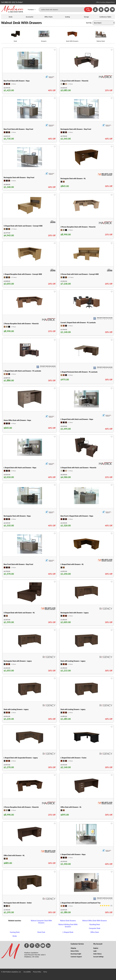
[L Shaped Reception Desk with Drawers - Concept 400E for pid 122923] (30, 261)
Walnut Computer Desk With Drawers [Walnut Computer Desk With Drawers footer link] (41, 922)
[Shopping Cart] (112, 10)
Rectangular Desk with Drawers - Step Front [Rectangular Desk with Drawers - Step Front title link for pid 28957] (76, 129)
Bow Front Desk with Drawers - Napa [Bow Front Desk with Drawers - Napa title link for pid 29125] (17, 81)
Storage (86, 17)
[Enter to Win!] (101, 11)
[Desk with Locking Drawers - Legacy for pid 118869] (30, 696)
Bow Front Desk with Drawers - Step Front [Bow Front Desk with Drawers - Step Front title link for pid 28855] (18, 564)
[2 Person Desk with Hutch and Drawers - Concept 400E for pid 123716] (86, 260)
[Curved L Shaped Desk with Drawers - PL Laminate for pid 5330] (86, 308)
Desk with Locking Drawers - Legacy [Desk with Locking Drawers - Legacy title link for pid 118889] (73, 709)
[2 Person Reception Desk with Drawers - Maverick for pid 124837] (86, 211)
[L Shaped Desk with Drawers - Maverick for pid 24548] (86, 68)
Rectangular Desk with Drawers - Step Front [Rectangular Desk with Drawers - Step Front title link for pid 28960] (19, 178)
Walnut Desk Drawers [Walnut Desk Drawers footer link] (68, 921)
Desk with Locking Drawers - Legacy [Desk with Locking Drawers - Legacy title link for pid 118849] (73, 661)
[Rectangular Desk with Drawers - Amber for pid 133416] (30, 890)
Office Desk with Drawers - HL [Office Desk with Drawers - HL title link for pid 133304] (14, 855)
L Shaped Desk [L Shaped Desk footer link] (68, 932)
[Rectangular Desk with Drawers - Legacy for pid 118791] (86, 599)
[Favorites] (107, 11)
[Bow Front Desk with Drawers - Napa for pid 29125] (30, 69)
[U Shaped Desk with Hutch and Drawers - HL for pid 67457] (30, 602)
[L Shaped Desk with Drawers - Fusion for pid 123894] (86, 743)
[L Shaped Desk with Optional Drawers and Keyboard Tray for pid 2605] (86, 891)
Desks (11, 17)
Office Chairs (48, 17)
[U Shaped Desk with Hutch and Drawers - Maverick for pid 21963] (86, 457)
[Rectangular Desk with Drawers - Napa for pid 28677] (30, 504)
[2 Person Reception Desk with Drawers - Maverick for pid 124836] (30, 791)
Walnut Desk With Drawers (21, 23)
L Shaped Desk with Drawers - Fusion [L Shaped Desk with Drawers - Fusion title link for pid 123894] (74, 758)
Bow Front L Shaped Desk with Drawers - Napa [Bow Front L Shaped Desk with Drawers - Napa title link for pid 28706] (77, 516)
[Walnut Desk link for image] (101, 35)
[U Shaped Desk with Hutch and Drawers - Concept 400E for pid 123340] (30, 214)
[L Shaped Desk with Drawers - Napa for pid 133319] (86, 844)
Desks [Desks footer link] (15, 936)
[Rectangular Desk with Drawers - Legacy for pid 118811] (30, 647)
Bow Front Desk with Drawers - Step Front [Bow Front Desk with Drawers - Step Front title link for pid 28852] (18, 129)
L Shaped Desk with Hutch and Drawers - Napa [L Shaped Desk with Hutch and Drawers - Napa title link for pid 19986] (20, 468)
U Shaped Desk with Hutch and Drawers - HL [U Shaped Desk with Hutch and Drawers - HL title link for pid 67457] (19, 613)
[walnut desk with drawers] (63, 10)
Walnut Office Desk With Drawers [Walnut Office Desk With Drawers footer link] (95, 921)
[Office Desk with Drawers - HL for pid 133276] (86, 793)
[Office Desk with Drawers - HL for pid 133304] (30, 841)
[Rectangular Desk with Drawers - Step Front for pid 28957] (86, 118)
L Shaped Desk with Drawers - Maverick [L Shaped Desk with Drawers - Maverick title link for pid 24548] (74, 81)
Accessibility (27, 972)
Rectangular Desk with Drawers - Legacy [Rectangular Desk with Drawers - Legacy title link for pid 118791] (75, 613)
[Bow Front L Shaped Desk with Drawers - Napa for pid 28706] (86, 503)
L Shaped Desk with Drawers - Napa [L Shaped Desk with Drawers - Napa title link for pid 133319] (73, 854)
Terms (45, 972)
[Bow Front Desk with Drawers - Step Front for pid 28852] (30, 118)
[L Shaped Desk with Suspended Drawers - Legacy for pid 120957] (30, 743)
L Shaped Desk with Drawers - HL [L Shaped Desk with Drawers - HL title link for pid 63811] (72, 564)
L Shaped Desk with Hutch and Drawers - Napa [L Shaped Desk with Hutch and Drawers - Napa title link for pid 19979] (77, 419)
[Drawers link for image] (44, 35)
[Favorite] (55, 50)
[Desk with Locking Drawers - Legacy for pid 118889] (86, 696)
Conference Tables (105, 17)
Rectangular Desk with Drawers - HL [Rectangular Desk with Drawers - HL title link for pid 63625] (73, 179)
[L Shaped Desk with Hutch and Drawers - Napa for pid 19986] (30, 455)
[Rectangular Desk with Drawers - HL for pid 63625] (86, 165)
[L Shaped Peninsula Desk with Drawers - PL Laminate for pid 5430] (86, 357)
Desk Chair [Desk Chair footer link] (41, 932)
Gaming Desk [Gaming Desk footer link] (15, 932)
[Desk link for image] (15, 35)
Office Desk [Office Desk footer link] (95, 932)
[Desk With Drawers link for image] (72, 35)
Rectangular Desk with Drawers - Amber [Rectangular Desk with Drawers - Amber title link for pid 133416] (18, 903)
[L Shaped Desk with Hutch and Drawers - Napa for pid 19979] (86, 407)
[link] (112, 10)
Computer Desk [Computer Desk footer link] (95, 928)
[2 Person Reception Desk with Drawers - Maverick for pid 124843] (30, 307)
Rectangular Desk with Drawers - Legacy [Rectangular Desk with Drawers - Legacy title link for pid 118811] (18, 661)
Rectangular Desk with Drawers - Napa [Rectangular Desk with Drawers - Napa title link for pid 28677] (17, 516)
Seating (68, 17)
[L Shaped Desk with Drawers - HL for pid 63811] (86, 550)
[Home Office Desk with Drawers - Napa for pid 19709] (30, 408)
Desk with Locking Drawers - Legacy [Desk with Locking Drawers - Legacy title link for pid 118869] (16, 709)
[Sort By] (104, 23)
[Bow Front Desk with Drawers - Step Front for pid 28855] (30, 553)
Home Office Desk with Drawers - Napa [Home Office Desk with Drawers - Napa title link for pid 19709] (17, 420)
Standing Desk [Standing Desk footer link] (95, 924)
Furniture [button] (32, 10)
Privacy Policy (37, 972)
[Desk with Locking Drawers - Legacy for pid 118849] (86, 647)
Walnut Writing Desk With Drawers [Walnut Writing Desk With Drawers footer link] (68, 926)
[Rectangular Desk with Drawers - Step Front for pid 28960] (30, 166)
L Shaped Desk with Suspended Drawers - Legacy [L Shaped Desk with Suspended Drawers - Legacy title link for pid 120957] (21, 758)
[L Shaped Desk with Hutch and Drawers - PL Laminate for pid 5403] (30, 359)
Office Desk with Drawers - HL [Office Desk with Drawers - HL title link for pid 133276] (71, 807)
